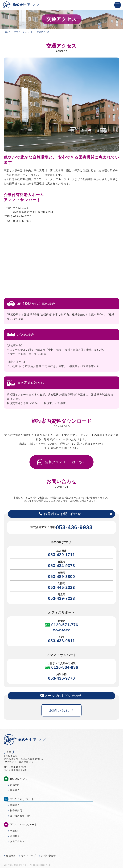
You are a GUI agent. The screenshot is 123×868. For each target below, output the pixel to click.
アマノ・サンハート (23, 32)
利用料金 (15, 836)
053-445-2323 (61, 587)
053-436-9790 (61, 630)
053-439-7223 (61, 598)
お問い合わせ (61, 710)
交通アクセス (17, 841)
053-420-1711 (61, 555)
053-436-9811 (61, 641)
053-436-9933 (74, 527)
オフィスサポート (19, 799)
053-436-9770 (61, 678)
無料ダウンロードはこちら (61, 462)
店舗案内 (15, 785)
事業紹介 (15, 790)
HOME (7, 32)
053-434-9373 (61, 566)
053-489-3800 (61, 577)
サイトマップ (29, 856)
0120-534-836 (61, 667)
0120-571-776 (61, 625)
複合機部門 (16, 810)
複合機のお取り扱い (21, 816)
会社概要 (11, 856)
